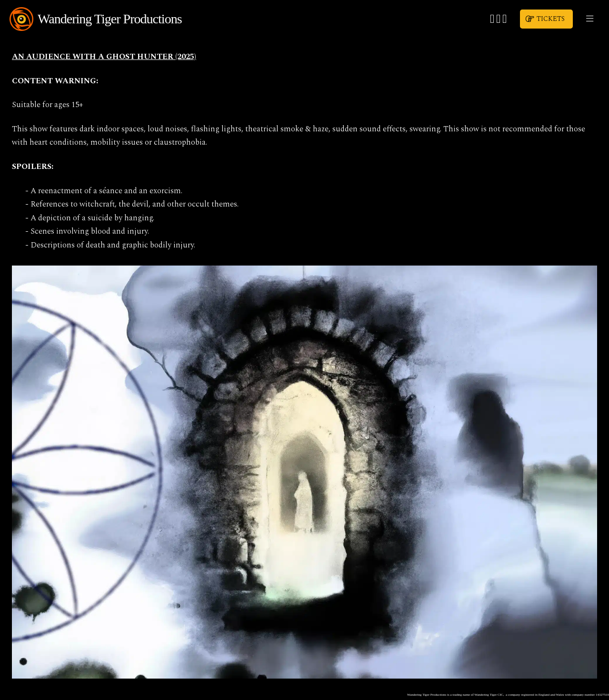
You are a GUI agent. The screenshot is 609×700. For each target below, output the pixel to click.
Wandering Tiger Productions (110, 19)
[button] (589, 19)
